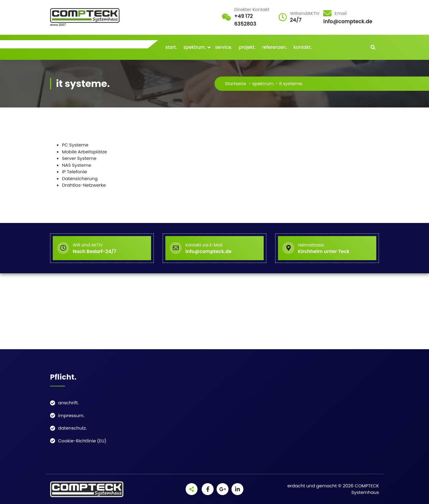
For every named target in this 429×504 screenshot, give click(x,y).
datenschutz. (72, 428)
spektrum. (195, 47)
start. (171, 47)
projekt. (247, 47)
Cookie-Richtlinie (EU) (82, 441)
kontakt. (303, 47)
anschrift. (68, 403)
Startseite (236, 84)
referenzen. (275, 47)
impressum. (71, 415)
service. (224, 47)
